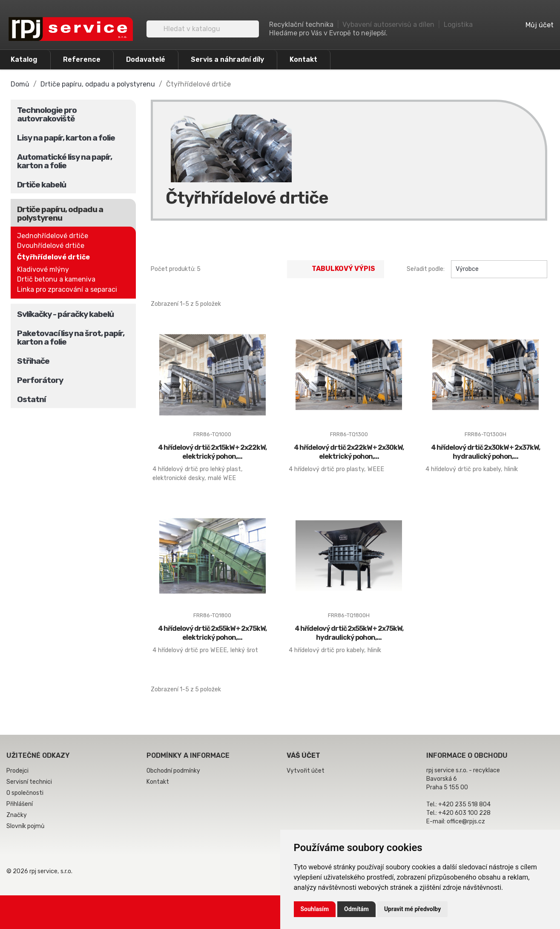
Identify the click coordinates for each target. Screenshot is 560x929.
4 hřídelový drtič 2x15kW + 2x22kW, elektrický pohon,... (212, 452)
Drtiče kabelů (42, 185)
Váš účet (303, 755)
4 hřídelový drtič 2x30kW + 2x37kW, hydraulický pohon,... (485, 452)
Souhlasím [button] (315, 909)
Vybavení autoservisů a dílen (388, 24)
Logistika (458, 24)
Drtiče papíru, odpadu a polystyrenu (60, 214)
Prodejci (17, 771)
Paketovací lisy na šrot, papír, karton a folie (71, 338)
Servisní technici (29, 782)
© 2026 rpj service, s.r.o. (39, 871)
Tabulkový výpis (336, 269)
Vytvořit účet (306, 771)
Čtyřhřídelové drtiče (53, 257)
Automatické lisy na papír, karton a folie (65, 161)
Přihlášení (20, 804)
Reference (82, 59)
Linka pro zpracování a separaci (67, 289)
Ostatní (31, 399)
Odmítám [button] (356, 909)
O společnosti (25, 793)
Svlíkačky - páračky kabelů (65, 314)
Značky (17, 815)
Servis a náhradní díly (227, 59)
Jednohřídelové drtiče (53, 236)
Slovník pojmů (25, 826)
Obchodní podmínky (173, 771)
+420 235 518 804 (464, 804)
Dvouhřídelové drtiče (51, 246)
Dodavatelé (146, 59)
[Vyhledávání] (203, 29)
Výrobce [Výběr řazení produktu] (499, 269)
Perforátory (40, 380)
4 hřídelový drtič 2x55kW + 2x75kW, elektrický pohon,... (212, 633)
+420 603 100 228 (464, 813)
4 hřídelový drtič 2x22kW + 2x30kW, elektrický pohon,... (349, 452)
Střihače (33, 361)
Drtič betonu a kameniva (56, 279)
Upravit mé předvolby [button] (412, 909)
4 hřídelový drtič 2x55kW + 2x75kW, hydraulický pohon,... (349, 633)
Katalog (24, 59)
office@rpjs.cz (466, 821)
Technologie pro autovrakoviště (47, 114)
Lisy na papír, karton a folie (66, 138)
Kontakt (303, 59)
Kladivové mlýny (43, 269)
